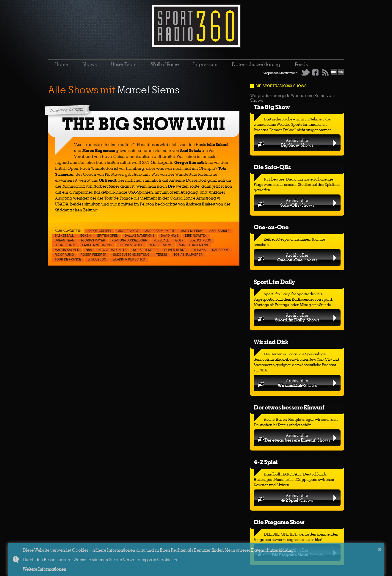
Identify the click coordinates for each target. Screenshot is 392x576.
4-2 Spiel (266, 462)
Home (62, 64)
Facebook (315, 72)
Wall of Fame (165, 64)
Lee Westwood (131, 245)
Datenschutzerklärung (256, 64)
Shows (90, 64)
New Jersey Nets (112, 250)
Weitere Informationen (44, 569)
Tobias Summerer (188, 255)
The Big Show (272, 107)
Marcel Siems (161, 245)
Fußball (161, 240)
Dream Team (65, 240)
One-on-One (271, 227)
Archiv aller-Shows (297, 143)
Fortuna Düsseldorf (129, 240)
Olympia (199, 250)
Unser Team (124, 64)
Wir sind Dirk (271, 342)
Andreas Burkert (160, 231)
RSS (325, 72)
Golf (179, 240)
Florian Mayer (93, 240)
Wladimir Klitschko (129, 259)
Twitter (305, 72)
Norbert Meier (145, 250)
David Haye (170, 236)
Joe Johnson (201, 240)
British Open (108, 236)
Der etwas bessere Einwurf (289, 407)
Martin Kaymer (67, 250)
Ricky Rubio (64, 255)
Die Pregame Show (279, 522)
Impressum (205, 64)
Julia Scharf (65, 245)
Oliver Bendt (175, 250)
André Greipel (99, 231)
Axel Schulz (219, 231)
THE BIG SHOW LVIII (144, 124)
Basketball (64, 236)
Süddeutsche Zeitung (131, 255)
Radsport (220, 250)
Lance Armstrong (97, 245)
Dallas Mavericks (140, 236)
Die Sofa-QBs (272, 167)
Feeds (301, 64)
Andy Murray (192, 231)
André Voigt (128, 231)
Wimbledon (97, 259)
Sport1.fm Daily (274, 282)
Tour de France (68, 259)
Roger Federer (94, 255)
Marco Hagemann (193, 245)
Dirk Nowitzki (196, 236)
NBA (89, 250)
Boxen (86, 236)
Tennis (162, 255)
